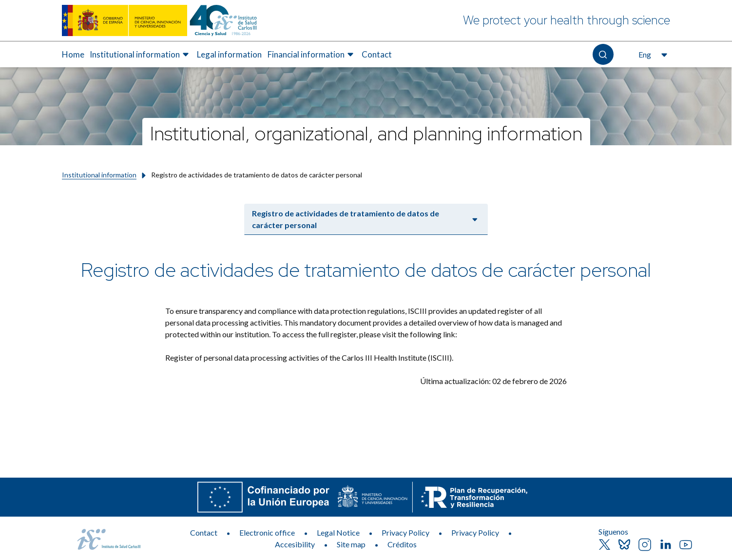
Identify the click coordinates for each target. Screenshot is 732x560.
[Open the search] (603, 54)
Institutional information (99, 175)
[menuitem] (73, 55)
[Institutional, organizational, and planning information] (366, 132)
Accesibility (295, 544)
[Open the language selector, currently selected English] (652, 55)
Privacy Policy (405, 532)
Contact (204, 532)
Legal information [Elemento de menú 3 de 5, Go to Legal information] (229, 54)
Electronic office (267, 532)
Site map (351, 544)
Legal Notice (338, 532)
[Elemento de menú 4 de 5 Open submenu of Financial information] (312, 55)
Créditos (402, 544)
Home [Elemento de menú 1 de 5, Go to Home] (73, 54)
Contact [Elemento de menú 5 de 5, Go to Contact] (377, 54)
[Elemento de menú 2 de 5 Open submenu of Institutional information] (141, 55)
